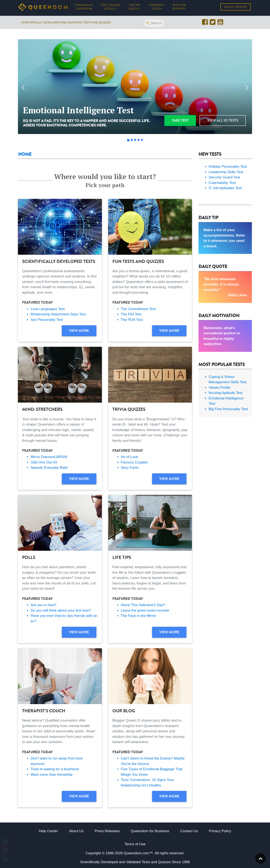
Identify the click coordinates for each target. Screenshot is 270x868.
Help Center (48, 831)
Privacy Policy (220, 831)
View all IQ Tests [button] (223, 120)
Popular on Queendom (86, 8)
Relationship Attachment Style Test (58, 314)
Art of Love (130, 457)
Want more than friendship (52, 775)
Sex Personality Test (47, 320)
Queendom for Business (150, 831)
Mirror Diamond (49, 457)
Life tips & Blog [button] (134, 8)
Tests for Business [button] (179, 8)
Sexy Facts (130, 468)
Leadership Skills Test (226, 172)
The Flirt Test (131, 314)
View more (79, 331)
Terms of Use (135, 844)
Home (25, 154)
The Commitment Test (138, 309)
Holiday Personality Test (228, 167)
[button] (23, 88)
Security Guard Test (224, 177)
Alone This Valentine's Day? (143, 605)
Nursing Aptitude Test (225, 393)
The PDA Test (132, 320)
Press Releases (107, 831)
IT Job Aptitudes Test (225, 188)
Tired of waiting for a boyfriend (55, 769)
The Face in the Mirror (138, 616)
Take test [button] (180, 120)
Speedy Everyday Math (49, 468)
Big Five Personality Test (228, 409)
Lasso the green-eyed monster (145, 610)
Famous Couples (134, 462)
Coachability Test (222, 183)
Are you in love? (43, 605)
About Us (76, 831)
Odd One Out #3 (44, 462)
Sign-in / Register (236, 8)
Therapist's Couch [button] (157, 8)
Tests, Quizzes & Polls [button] (111, 8)
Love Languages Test (48, 309)
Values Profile (220, 388)
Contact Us (189, 831)
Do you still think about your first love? (61, 610)
